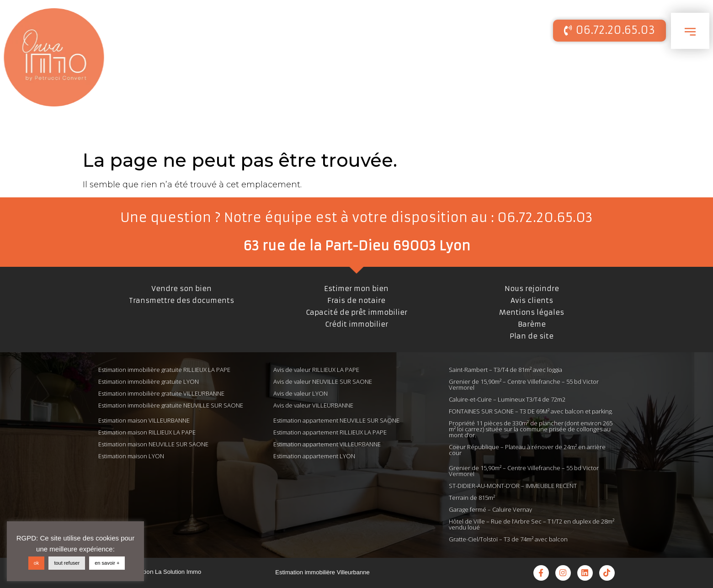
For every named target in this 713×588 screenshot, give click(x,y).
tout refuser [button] (67, 563)
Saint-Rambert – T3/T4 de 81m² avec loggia (505, 370)
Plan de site (532, 336)
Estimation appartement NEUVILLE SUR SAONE (336, 420)
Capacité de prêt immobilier (356, 312)
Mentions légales (532, 312)
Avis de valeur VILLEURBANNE (313, 405)
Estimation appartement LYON (314, 456)
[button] (609, 31)
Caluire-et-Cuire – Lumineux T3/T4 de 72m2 (507, 399)
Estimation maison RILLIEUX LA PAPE (147, 432)
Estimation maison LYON (131, 456)
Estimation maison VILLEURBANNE (144, 420)
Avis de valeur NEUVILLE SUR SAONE (323, 381)
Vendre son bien (181, 289)
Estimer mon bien (356, 289)
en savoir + (107, 563)
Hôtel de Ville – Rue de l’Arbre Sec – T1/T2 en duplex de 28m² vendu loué (532, 524)
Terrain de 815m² (472, 498)
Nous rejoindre (532, 289)
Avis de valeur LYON (301, 393)
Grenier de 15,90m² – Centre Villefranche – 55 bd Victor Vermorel (524, 384)
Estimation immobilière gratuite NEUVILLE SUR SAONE (171, 405)
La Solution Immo (178, 572)
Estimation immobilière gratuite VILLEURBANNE (161, 393)
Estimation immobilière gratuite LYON (149, 381)
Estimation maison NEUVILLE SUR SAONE (153, 444)
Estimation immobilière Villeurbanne (322, 572)
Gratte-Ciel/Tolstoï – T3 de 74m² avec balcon (508, 539)
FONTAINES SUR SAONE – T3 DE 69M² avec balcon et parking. (531, 411)
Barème (532, 324)
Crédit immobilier (356, 324)
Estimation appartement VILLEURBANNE (327, 444)
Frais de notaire (356, 300)
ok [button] (37, 563)
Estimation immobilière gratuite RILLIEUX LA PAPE (164, 370)
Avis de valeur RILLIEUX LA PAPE (316, 370)
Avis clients (532, 300)
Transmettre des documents (181, 300)
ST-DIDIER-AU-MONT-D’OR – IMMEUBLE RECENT (513, 486)
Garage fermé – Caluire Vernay (490, 509)
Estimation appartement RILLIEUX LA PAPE (330, 432)
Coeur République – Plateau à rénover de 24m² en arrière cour (527, 450)
